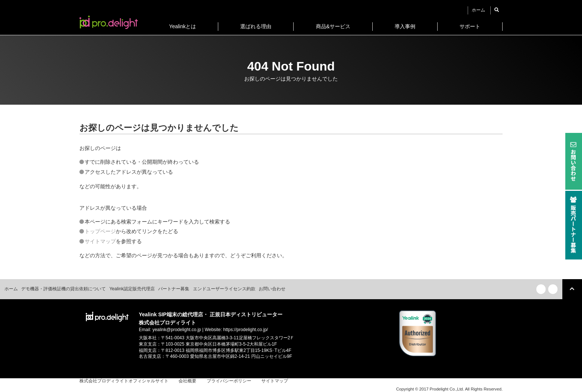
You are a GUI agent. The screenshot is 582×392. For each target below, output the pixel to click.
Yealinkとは (183, 26)
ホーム (478, 10)
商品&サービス (333, 26)
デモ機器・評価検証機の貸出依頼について (63, 289)
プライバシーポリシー (229, 381)
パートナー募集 (174, 289)
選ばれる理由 (256, 26)
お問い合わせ (272, 289)
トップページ (100, 231)
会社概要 (187, 381)
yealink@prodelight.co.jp (177, 330)
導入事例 (405, 26)
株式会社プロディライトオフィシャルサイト (124, 381)
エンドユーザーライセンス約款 (224, 289)
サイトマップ (100, 241)
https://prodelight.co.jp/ (246, 330)
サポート (470, 26)
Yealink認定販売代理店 (132, 289)
